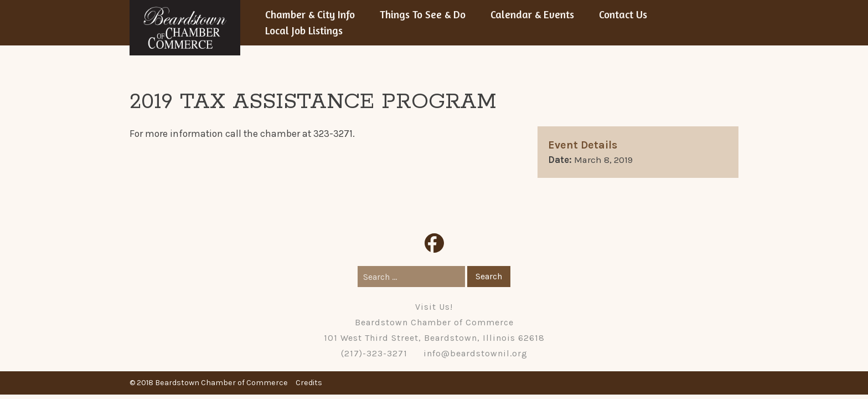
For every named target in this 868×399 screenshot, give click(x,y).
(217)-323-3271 (374, 353)
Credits (309, 383)
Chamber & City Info (310, 14)
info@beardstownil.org (476, 353)
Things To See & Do (423, 14)
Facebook (434, 243)
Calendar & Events (532, 14)
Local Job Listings (304, 30)
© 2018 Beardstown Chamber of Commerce (209, 383)
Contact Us (623, 14)
